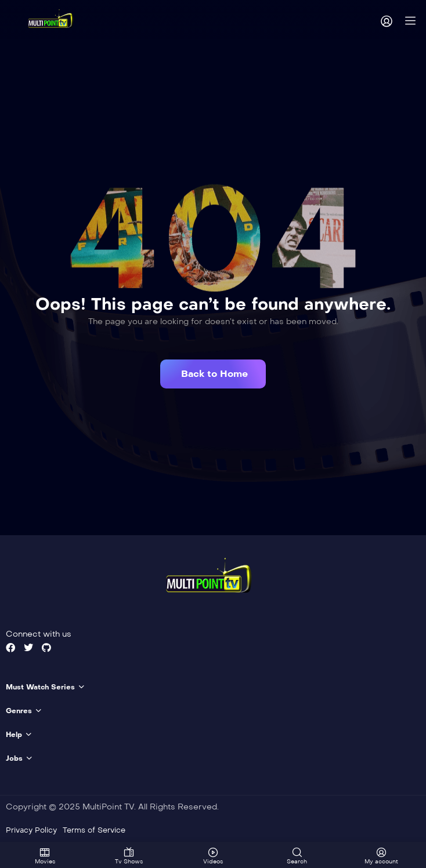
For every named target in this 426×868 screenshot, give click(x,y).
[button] (213, 374)
